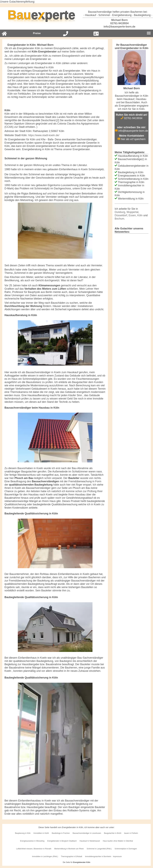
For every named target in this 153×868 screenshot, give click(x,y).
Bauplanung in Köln (23, 833)
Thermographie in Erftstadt (72, 856)
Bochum (119, 219)
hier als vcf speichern (131, 139)
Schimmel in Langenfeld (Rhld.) (99, 849)
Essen (132, 215)
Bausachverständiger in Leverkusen (87, 833)
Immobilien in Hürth (41, 833)
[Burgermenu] (149, 33)
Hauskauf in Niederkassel (90, 841)
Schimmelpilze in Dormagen (126, 849)
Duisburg (120, 212)
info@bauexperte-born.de (118, 27)
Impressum (117, 856)
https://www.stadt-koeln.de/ (44, 135)
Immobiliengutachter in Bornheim (98, 856)
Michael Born (118, 20)
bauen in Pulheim (131, 833)
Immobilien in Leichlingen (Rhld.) (45, 856)
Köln (140, 215)
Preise (37, 33)
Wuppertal (132, 212)
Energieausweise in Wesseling (32, 841)
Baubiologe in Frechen (61, 833)
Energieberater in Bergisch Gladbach (62, 841)
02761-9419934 (118, 23)
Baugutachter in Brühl (113, 833)
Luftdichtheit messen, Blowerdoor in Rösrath (34, 849)
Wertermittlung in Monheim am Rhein (69, 849)
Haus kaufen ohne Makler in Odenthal (118, 841)
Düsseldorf (121, 215)
